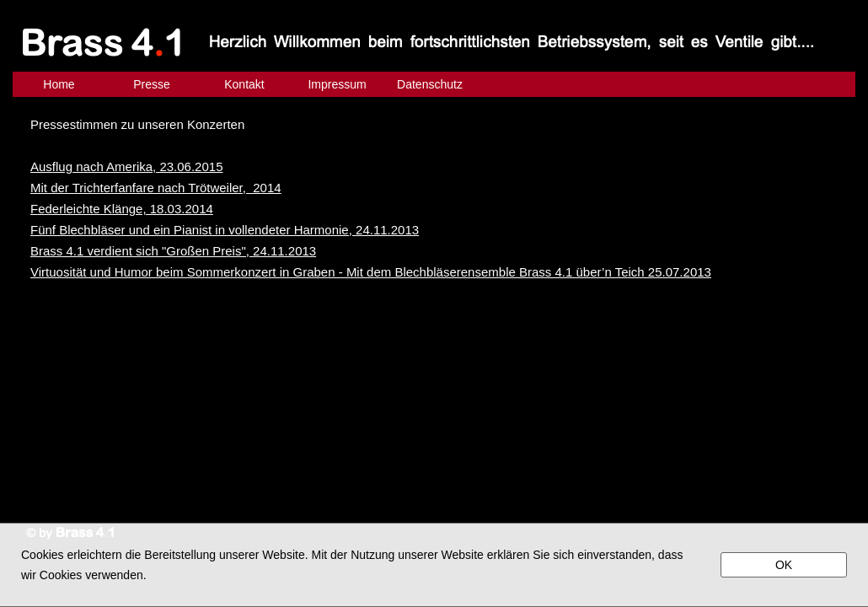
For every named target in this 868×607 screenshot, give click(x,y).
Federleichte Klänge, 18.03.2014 (122, 209)
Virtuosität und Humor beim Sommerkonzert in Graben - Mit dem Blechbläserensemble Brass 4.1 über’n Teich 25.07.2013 (371, 272)
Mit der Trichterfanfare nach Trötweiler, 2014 (156, 188)
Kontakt (244, 84)
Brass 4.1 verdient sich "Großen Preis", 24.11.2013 (173, 251)
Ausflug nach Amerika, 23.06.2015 (127, 167)
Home (59, 84)
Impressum (337, 84)
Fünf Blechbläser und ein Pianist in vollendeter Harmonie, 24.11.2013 (225, 230)
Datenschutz (430, 84)
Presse (152, 84)
